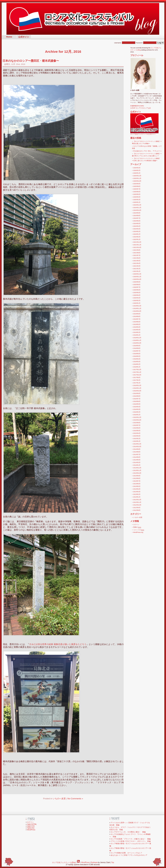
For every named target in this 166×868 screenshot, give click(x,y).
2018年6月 (137, 354)
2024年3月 (137, 229)
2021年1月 (137, 271)
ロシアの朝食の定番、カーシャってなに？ (126, 853)
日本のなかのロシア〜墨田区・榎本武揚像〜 (31, 61)
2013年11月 (137, 470)
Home (9, 37)
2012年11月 (137, 502)
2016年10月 (137, 391)
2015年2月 (137, 439)
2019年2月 (137, 332)
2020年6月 (137, 290)
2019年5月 (137, 324)
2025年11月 (137, 178)
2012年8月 (137, 510)
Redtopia (94, 862)
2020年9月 (137, 282)
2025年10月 (137, 181)
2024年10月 (137, 210)
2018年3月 (137, 362)
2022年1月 (137, 239)
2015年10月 (137, 420)
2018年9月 (137, 346)
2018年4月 (137, 359)
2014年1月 (137, 465)
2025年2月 (137, 200)
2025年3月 (137, 197)
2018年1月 (137, 367)
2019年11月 (137, 308)
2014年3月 (137, 462)
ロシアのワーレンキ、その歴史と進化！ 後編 (128, 832)
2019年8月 (137, 316)
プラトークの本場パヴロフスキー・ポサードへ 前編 (131, 841)
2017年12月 (137, 370)
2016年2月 (137, 412)
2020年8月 (137, 285)
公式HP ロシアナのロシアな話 (141, 108)
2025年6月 (137, 192)
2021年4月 (137, 263)
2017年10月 (137, 375)
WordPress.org (138, 532)
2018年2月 (137, 364)
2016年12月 (137, 385)
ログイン (136, 525)
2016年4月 (137, 407)
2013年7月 (137, 481)
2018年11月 (137, 340)
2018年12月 (137, 338)
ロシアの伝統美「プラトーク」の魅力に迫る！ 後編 (131, 839)
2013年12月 (137, 468)
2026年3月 (137, 168)
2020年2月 (137, 301)
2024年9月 (137, 213)
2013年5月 (137, 486)
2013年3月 (137, 492)
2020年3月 (137, 298)
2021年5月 (137, 261)
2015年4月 (137, 433)
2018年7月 (137, 351)
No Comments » (75, 799)
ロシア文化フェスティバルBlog (64, 862)
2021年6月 (137, 258)
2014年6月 (137, 457)
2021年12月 (137, 242)
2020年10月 (137, 279)
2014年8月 (137, 452)
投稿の (137, 527)
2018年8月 (137, 348)
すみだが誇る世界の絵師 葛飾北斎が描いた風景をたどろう (58, 644)
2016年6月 (137, 401)
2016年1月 (137, 415)
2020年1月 (137, 303)
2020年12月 (137, 274)
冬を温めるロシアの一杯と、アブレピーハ (147, 151)
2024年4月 (137, 226)
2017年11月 (137, 372)
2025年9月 (137, 184)
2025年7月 (137, 189)
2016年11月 (137, 388)
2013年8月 (137, 478)
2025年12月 (137, 176)
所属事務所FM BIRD (137, 106)
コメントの (139, 530)
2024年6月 (137, 221)
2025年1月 (137, 202)
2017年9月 (137, 377)
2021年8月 (137, 253)
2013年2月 (137, 494)
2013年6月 (137, 484)
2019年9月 (137, 314)
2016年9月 (137, 393)
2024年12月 (137, 205)
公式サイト (24, 37)
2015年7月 (137, 425)
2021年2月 (137, 269)
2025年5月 (137, 194)
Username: (125, 43)
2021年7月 (137, 255)
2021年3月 (137, 266)
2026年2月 (137, 170)
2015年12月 (137, 417)
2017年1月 (137, 383)
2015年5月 (137, 431)
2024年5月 (137, 224)
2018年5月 (137, 356)
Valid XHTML (32, 824)
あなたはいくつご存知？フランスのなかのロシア (129, 855)
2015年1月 (137, 441)
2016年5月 (137, 404)
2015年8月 (137, 423)
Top (113, 862)
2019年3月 (137, 330)
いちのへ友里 (59, 799)
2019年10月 (137, 311)
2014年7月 (137, 454)
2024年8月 (137, 216)
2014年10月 (137, 447)
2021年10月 (137, 247)
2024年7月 (137, 218)
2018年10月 (137, 343)
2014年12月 (137, 444)
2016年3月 (137, 409)
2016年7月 (137, 399)
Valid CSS (31, 826)
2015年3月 (137, 436)
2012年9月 (137, 508)
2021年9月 (137, 250)
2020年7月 (137, 287)
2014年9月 (137, 449)
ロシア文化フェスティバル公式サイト (144, 133)
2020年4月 (137, 295)
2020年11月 (137, 277)
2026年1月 (137, 173)
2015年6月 (137, 428)
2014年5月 (137, 460)
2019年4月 (137, 327)
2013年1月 (137, 497)
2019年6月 (137, 322)
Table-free (31, 828)
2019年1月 (137, 335)
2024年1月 (137, 234)
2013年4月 (137, 489)
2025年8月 (137, 186)
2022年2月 (137, 237)
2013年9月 (137, 476)
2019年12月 (137, 306)
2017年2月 (137, 380)
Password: (146, 43)
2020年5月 (137, 293)
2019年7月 (137, 319)
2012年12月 (137, 500)
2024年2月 (137, 231)
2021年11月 (137, 245)
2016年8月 (137, 396)
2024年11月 (137, 208)
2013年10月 (137, 473)
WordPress (31, 830)
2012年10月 (137, 505)
